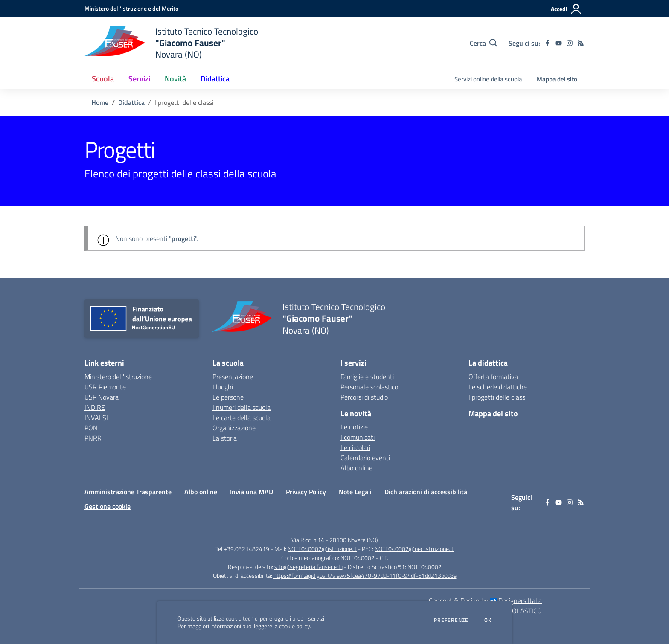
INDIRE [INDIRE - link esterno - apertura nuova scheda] (95, 407)
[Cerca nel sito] (484, 43)
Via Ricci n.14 (308, 540)
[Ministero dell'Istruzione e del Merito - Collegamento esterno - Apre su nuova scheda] (131, 8)
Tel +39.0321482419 (242, 549)
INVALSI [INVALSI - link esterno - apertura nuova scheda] (96, 418)
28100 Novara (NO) (354, 540)
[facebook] (547, 43)
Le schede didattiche (498, 387)
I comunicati (358, 437)
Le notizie (354, 427)
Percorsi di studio (364, 397)
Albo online (356, 468)
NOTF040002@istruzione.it (322, 549)
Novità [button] (175, 79)
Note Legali (355, 492)
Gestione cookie (108, 506)
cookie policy (294, 626)
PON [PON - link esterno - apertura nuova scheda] (91, 428)
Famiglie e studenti (367, 377)
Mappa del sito (557, 79)
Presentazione (233, 377)
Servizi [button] (139, 79)
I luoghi (223, 387)
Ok (488, 620)
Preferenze (451, 620)
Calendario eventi (365, 458)
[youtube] (558, 43)
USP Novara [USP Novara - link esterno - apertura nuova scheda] (102, 397)
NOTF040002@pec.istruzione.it (414, 549)
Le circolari (355, 447)
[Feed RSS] (581, 43)
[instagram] (570, 43)
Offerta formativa (493, 377)
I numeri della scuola (241, 407)
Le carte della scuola (241, 418)
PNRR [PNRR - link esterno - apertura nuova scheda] (93, 438)
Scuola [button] (103, 79)
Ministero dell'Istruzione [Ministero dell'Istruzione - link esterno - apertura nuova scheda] (118, 377)
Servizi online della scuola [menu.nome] (488, 79)
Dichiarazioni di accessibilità (426, 492)
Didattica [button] (215, 79)
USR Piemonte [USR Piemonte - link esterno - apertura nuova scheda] (105, 387)
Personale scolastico (369, 387)
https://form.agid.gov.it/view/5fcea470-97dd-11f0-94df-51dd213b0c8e (365, 576)
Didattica (131, 102)
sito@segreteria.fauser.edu (308, 567)
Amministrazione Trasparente (128, 492)
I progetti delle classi (497, 397)
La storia (225, 438)
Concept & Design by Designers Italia (485, 600)
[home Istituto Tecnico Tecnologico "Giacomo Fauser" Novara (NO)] (171, 43)
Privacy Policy (306, 492)
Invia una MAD (252, 492)
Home (100, 102)
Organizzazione (234, 428)
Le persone (228, 397)
